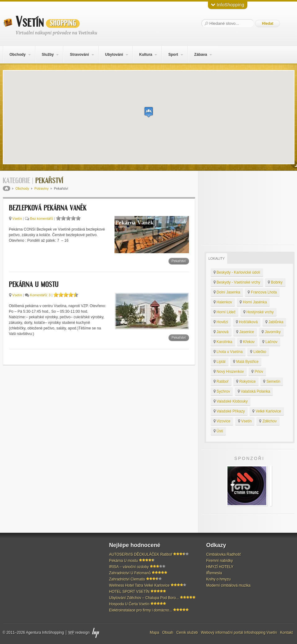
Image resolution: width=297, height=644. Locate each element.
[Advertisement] (248, 208)
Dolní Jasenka (227, 292)
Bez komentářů (42, 218)
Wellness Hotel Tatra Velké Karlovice (139, 585)
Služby (48, 55)
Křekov (247, 342)
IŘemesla (214, 573)
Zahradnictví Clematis (127, 579)
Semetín (272, 382)
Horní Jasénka (253, 302)
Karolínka (223, 342)
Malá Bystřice (246, 362)
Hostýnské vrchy (259, 312)
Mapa (155, 633)
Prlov (257, 372)
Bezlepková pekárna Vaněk (48, 208)
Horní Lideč (225, 312)
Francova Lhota (262, 292)
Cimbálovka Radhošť (224, 554)
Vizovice (222, 421)
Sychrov (222, 391)
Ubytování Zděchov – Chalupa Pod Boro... (144, 598)
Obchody (17, 55)
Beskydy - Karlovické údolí (237, 272)
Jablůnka (274, 322)
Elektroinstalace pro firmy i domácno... (141, 610)
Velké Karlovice (267, 411)
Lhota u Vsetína (228, 352)
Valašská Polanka (254, 391)
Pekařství (179, 261)
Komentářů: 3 (40, 295)
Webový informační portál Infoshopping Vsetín (239, 633)
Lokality (217, 258)
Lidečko (258, 352)
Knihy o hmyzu (219, 579)
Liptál (220, 362)
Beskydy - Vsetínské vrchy (237, 282)
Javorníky (271, 332)
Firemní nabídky (220, 561)
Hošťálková (247, 322)
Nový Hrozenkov (229, 372)
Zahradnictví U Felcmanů (130, 573)
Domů (7, 188)
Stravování (79, 55)
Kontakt (287, 633)
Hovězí (221, 322)
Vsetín (48, 22)
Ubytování (114, 55)
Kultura (146, 55)
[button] (149, 112)
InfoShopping (228, 4)
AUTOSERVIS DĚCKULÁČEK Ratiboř (141, 554)
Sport (173, 55)
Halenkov (223, 302)
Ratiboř (221, 382)
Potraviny (42, 188)
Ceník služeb (187, 633)
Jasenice (245, 332)
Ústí (218, 431)
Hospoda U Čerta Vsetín (129, 604)
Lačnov (270, 342)
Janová (221, 332)
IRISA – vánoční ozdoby (129, 567)
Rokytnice (246, 382)
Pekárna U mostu (34, 285)
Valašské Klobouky (231, 401)
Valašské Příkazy (229, 411)
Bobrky (275, 282)
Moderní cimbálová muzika (229, 585)
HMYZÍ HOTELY (220, 567)
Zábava (201, 55)
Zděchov (268, 421)
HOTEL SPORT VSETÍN (129, 592)
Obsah (168, 633)
